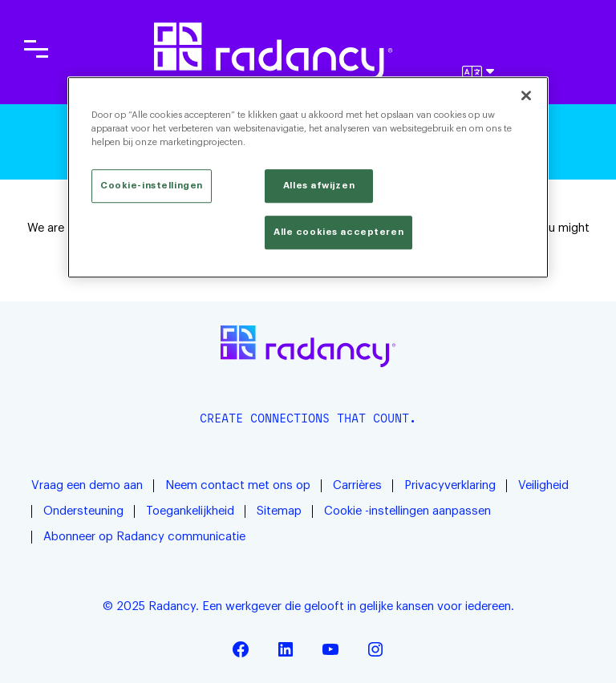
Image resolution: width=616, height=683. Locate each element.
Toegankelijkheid (190, 511)
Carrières (357, 485)
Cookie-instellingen (152, 186)
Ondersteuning (83, 511)
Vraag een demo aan (87, 485)
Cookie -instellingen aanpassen (407, 511)
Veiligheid (543, 485)
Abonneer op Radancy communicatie (144, 537)
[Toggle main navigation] (36, 49)
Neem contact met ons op (238, 485)
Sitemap (279, 511)
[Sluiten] (526, 95)
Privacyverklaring (450, 485)
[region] (308, 177)
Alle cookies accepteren (338, 232)
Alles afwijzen (319, 186)
